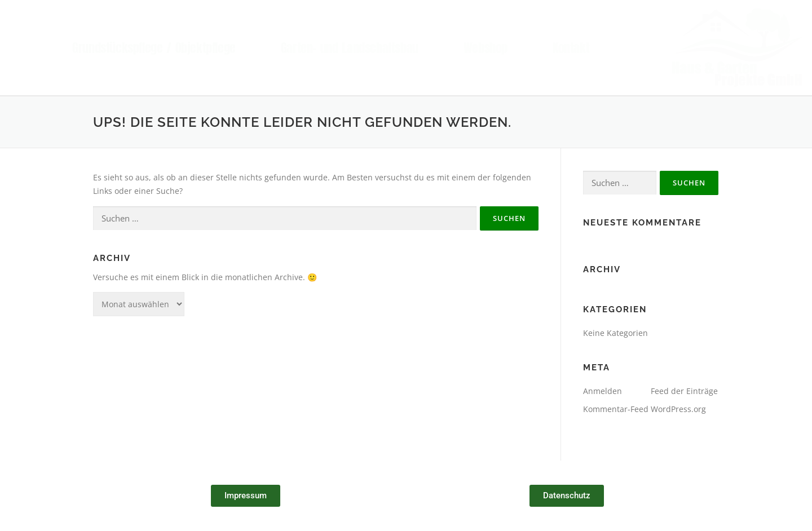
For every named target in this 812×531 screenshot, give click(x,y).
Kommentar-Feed (616, 409)
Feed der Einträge (684, 391)
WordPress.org (678, 409)
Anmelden (603, 391)
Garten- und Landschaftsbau (350, 48)
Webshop (486, 48)
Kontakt (571, 48)
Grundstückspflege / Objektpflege (154, 48)
